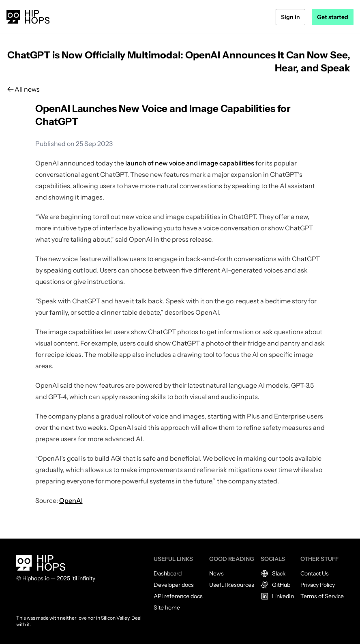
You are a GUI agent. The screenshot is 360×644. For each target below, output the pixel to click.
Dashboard (168, 573)
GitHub (275, 585)
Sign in (290, 17)
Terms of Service (322, 596)
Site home (167, 608)
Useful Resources (232, 585)
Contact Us (315, 573)
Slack (273, 573)
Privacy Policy (318, 585)
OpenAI (71, 500)
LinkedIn (277, 596)
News (216, 573)
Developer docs (174, 585)
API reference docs (178, 596)
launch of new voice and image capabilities (190, 163)
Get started (333, 17)
